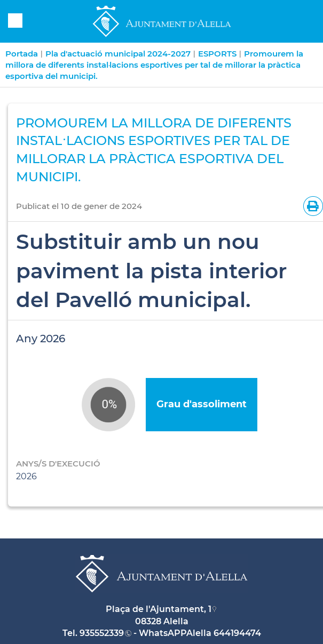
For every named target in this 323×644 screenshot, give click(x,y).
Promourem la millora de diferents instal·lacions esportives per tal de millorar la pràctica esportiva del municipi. (154, 65)
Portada (22, 54)
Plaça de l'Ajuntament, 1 (159, 609)
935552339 (102, 633)
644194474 (237, 633)
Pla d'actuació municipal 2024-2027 (118, 54)
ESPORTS (217, 54)
